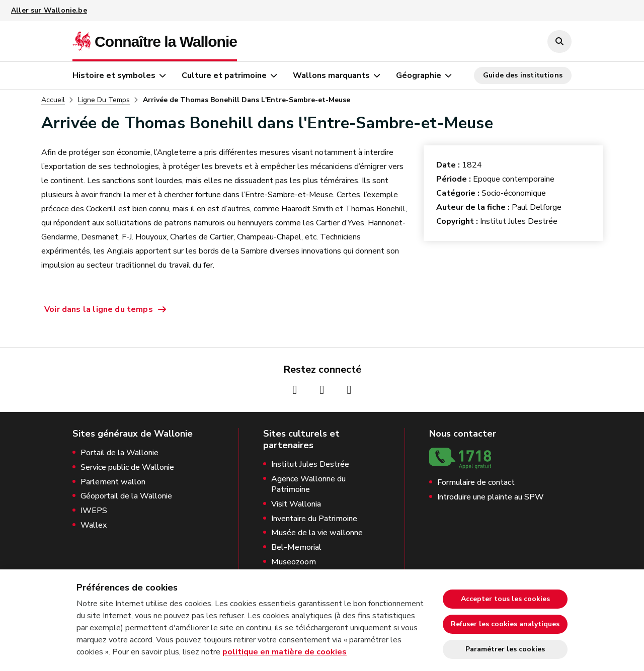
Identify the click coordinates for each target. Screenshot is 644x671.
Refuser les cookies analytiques (505, 624)
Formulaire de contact (476, 483)
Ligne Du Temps (104, 100)
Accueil (53, 100)
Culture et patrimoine (224, 75)
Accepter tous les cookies (505, 599)
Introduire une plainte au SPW (491, 497)
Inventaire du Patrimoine (314, 519)
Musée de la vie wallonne (317, 533)
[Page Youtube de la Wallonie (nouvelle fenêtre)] (349, 390)
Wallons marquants (331, 75)
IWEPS (94, 511)
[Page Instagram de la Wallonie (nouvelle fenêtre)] (322, 390)
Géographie (419, 75)
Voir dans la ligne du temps (99, 309)
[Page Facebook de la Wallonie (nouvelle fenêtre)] (295, 390)
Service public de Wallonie (127, 468)
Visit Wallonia (296, 504)
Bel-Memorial (296, 548)
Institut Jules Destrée (310, 465)
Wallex (94, 525)
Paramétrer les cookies (505, 649)
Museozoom (294, 562)
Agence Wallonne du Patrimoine (308, 484)
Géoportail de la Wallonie (126, 496)
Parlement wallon (113, 482)
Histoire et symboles (114, 75)
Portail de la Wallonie (119, 453)
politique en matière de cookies (285, 652)
